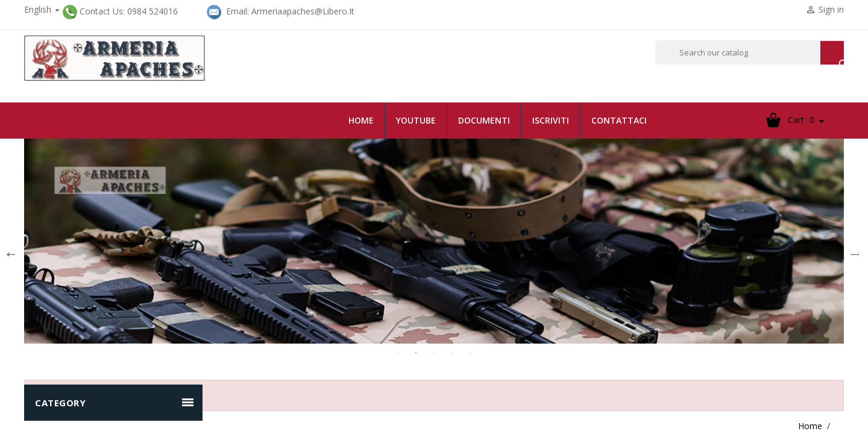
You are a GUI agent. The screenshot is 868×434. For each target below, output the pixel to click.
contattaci (619, 120)
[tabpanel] (434, 241)
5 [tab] (470, 353)
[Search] (750, 52)
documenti (484, 120)
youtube (416, 120)
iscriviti (551, 120)
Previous (9, 250)
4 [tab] (452, 353)
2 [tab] (416, 353)
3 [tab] (434, 353)
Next (853, 250)
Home (361, 120)
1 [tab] (398, 353)
